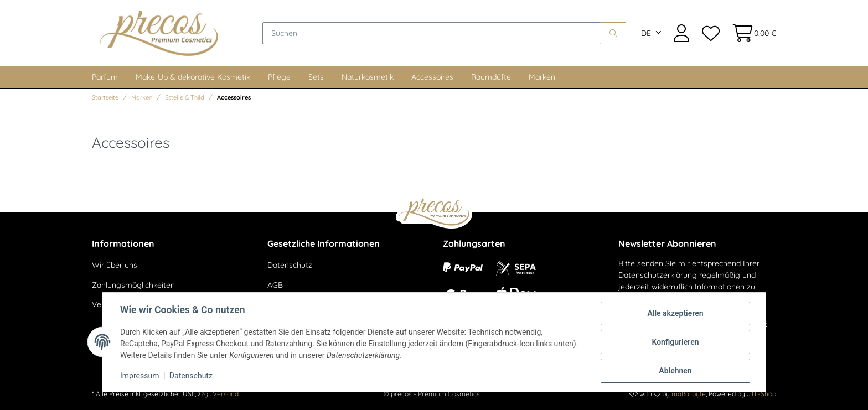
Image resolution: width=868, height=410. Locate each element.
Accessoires (432, 77)
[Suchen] (432, 33)
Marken (542, 77)
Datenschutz (290, 265)
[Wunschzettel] (710, 33)
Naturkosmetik (368, 77)
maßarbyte (689, 394)
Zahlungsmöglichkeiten (133, 285)
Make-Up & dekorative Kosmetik (193, 77)
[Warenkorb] (751, 33)
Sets (316, 77)
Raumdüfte (491, 77)
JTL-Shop (761, 394)
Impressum (139, 376)
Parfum (105, 77)
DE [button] (646, 33)
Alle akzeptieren (675, 313)
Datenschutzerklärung (658, 275)
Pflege (279, 77)
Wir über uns (115, 265)
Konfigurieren (675, 342)
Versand (226, 394)
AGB (275, 285)
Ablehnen (675, 371)
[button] (681, 33)
